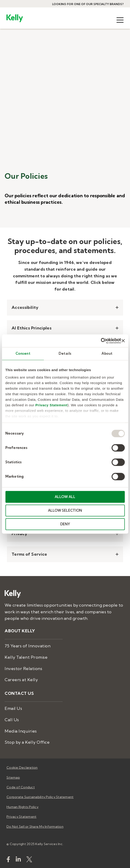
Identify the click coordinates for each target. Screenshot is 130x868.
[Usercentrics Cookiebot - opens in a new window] (101, 341)
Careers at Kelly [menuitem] (21, 680)
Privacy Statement (52, 405)
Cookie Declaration (22, 768)
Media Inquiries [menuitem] (21, 731)
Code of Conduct (21, 787)
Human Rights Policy (22, 807)
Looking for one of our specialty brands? (88, 4)
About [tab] (107, 353)
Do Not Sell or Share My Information (35, 827)
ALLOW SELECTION (65, 510)
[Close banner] (123, 341)
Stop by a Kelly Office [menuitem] (27, 742)
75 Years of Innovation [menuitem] (28, 646)
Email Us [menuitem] (13, 708)
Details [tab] (65, 353)
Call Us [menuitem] (12, 720)
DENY (65, 524)
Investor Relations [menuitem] (23, 669)
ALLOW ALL (65, 497)
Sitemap (13, 777)
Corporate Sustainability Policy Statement (40, 797)
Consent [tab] (23, 353)
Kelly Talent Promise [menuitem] (26, 657)
